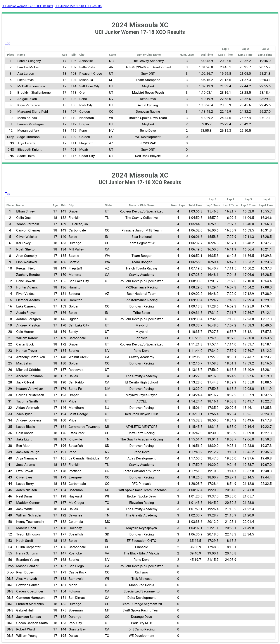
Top (8, 43)
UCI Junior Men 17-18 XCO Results (78, 6)
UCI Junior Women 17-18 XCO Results (27, 6)
